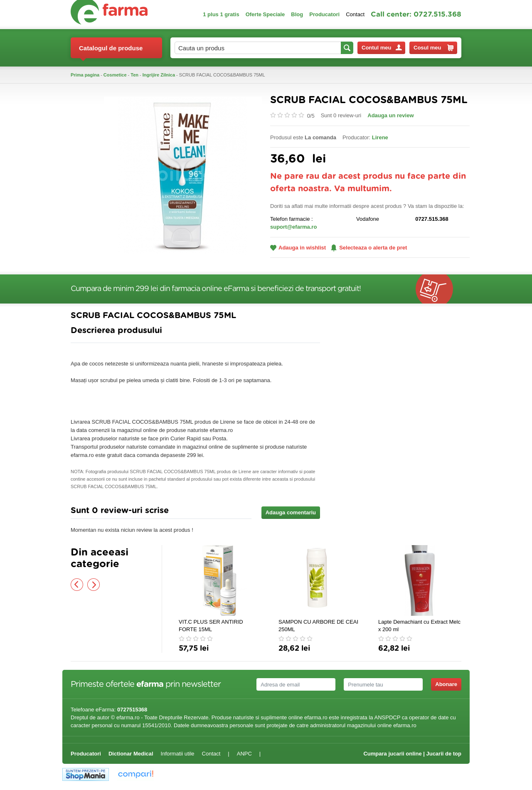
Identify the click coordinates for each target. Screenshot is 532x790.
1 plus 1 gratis (221, 14)
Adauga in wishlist (298, 248)
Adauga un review (390, 115)
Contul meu (382, 48)
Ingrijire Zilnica (159, 75)
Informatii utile (178, 754)
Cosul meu (433, 48)
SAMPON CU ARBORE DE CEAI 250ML (318, 626)
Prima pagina (85, 75)
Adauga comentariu (291, 512)
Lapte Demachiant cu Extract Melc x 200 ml (419, 626)
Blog (297, 14)
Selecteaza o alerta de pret (369, 248)
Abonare (446, 684)
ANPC (244, 754)
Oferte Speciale (265, 14)
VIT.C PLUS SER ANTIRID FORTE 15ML (211, 626)
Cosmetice (115, 75)
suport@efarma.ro (293, 227)
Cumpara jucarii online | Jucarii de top (412, 754)
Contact (355, 14)
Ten (134, 75)
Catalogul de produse (111, 51)
